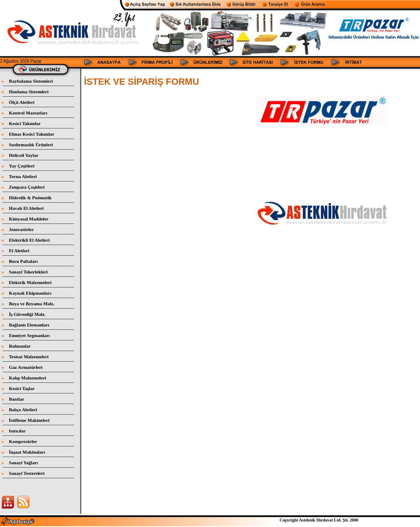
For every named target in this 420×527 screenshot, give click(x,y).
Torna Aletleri (23, 176)
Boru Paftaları (23, 261)
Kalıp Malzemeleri (28, 378)
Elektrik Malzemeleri (30, 282)
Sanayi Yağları (23, 463)
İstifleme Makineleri (29, 420)
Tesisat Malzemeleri (29, 357)
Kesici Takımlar (25, 123)
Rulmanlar (20, 346)
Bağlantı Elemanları (29, 325)
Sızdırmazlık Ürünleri (31, 145)
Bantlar (17, 399)
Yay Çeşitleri (22, 166)
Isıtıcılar (17, 431)
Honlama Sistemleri (29, 92)
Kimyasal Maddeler (29, 219)
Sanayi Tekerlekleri (28, 272)
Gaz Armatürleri (26, 367)
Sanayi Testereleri (27, 473)
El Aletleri (19, 251)
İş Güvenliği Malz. (27, 314)
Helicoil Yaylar (24, 155)
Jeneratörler (21, 229)
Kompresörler (23, 441)
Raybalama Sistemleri (31, 81)
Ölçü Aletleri (22, 102)
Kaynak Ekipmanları (30, 293)
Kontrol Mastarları (28, 113)
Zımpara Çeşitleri (27, 187)
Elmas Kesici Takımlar (32, 134)
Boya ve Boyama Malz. (32, 304)
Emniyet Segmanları (29, 335)
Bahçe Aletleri (23, 410)
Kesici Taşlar (22, 388)
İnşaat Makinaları (27, 452)
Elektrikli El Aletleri (29, 240)
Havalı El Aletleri (26, 208)
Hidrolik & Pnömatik (30, 198)
